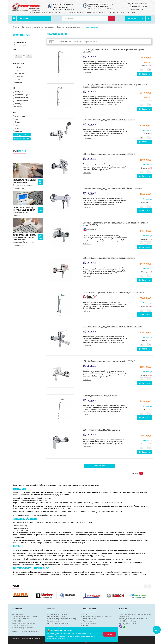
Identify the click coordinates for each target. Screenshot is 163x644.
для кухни (19, 92)
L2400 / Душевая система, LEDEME (100, 396)
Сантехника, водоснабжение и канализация (62, 619)
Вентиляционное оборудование (58, 623)
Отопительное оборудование (57, 614)
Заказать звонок (157, 630)
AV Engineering (21, 73)
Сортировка (63, 42)
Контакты (113, 12)
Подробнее (87, 72)
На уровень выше (21, 45)
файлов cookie (63, 638)
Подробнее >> (18, 188)
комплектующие (22, 101)
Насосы (86, 626)
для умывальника (22, 98)
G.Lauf (17, 79)
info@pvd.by (138, 9)
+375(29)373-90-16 (140, 7)
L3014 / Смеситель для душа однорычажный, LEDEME (109, 154)
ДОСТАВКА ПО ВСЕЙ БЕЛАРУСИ (101, 9)
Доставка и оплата (73, 12)
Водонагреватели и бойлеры (57, 616)
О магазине (34, 12)
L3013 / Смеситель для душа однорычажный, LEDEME (109, 120)
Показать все (17, 82)
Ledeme (18, 67)
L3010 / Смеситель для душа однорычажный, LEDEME (109, 361)
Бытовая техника (53, 621)
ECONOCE (19, 76)
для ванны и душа (22, 95)
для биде (19, 104)
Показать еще (99, 466)
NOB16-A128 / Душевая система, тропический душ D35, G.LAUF (113, 292)
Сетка (53, 42)
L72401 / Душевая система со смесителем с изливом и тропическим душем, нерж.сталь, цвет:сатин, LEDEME (115, 86)
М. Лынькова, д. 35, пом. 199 (63, 9)
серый (17, 128)
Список (50, 42)
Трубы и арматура (89, 623)
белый (17, 122)
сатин (17, 125)
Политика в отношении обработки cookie (25, 631)
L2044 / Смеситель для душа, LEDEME (101, 430)
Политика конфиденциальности (22, 628)
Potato (17, 70)
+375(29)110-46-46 (140, 4)
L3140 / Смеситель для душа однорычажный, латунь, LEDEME (113, 327)
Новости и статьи (52, 12)
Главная (14, 18)
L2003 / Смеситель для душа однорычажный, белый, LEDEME (112, 188)
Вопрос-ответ (128, 12)
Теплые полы (88, 621)
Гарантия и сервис (96, 12)
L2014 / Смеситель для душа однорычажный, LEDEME (109, 258)
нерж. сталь (20, 116)
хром (17, 119)
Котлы (85, 614)
